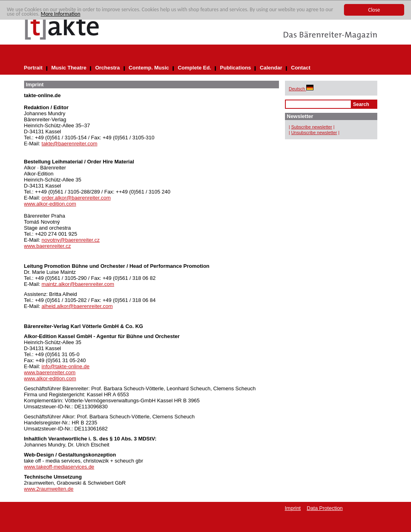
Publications (235, 68)
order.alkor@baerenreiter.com (76, 198)
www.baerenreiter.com (50, 372)
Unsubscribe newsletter (314, 132)
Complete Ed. (194, 68)
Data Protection (325, 508)
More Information (61, 14)
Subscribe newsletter (311, 127)
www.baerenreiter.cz (48, 246)
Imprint (293, 508)
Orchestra (107, 68)
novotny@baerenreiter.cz (71, 240)
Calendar (271, 68)
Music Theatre (69, 68)
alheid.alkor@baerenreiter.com (77, 306)
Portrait (33, 68)
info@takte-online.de (66, 366)
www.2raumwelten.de (49, 489)
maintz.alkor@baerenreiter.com (78, 284)
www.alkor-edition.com (50, 204)
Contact (301, 68)
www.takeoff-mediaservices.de (59, 467)
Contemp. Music (149, 68)
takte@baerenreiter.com (70, 144)
